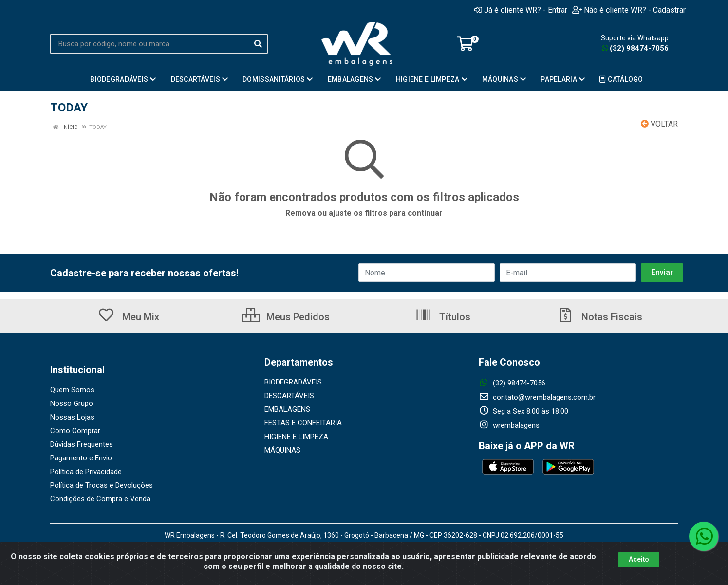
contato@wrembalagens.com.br (537, 397)
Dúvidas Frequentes (82, 444)
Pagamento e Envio (81, 458)
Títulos (442, 317)
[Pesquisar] (258, 44)
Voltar (659, 124)
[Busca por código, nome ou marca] (149, 44)
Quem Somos (72, 390)
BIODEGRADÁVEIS (293, 382)
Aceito (639, 559)
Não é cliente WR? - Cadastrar (629, 10)
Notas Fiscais (599, 317)
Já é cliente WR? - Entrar (521, 10)
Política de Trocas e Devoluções (102, 485)
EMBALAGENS (287, 409)
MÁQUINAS (282, 450)
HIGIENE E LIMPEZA (296, 437)
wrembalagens (509, 425)
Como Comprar (75, 431)
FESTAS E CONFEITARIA (303, 423)
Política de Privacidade (86, 472)
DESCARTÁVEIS (289, 396)
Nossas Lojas (72, 417)
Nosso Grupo (72, 403)
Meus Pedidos (286, 317)
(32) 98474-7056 (635, 48)
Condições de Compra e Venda (100, 499)
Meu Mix (128, 317)
